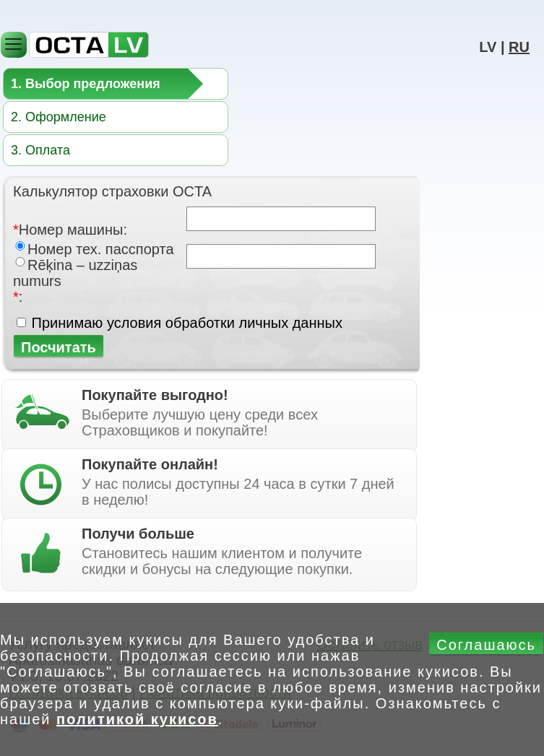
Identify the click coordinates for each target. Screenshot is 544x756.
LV (488, 47)
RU (519, 47)
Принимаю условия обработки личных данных (187, 323)
